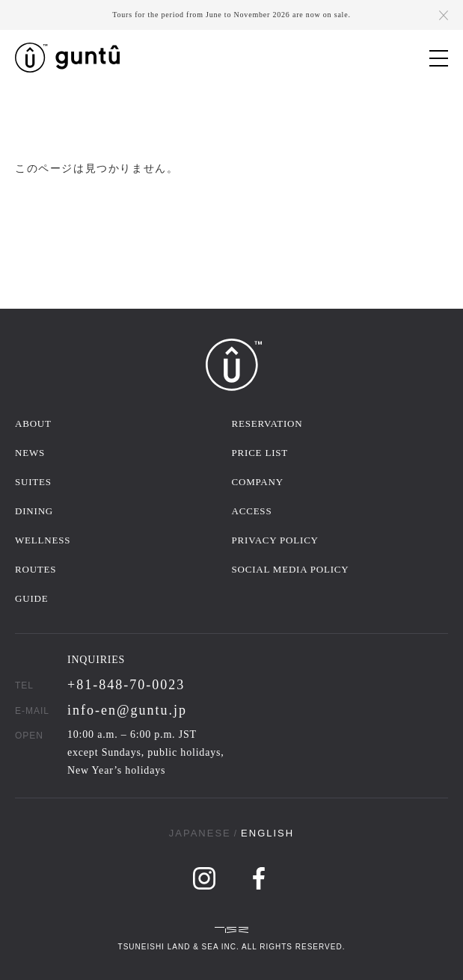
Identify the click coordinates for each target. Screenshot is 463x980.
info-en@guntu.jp (127, 710)
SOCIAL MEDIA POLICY (291, 569)
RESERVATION (267, 423)
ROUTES (36, 569)
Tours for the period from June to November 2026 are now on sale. (231, 15)
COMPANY (258, 482)
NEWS (30, 453)
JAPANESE (200, 833)
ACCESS (252, 511)
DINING (34, 511)
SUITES (33, 482)
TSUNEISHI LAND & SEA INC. (179, 947)
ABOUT (33, 423)
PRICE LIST (260, 453)
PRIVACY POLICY (275, 540)
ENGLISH (267, 833)
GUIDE (31, 598)
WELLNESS (43, 540)
